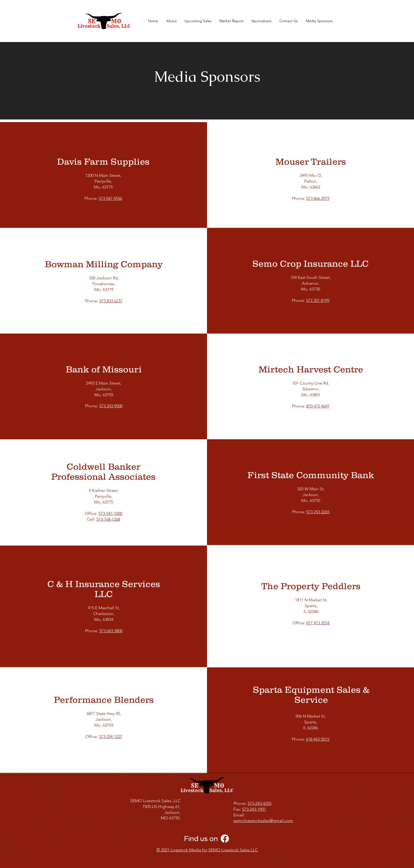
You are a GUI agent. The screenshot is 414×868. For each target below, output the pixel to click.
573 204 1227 (111, 737)
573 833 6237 (111, 301)
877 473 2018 (318, 623)
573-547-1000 (110, 513)
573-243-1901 (254, 809)
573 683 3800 (111, 631)
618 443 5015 (318, 739)
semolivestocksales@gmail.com (263, 821)
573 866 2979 (318, 198)
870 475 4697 (318, 406)
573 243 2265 (318, 512)
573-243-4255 (260, 803)
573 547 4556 (110, 198)
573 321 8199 (318, 300)
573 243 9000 (111, 406)
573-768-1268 (108, 519)
